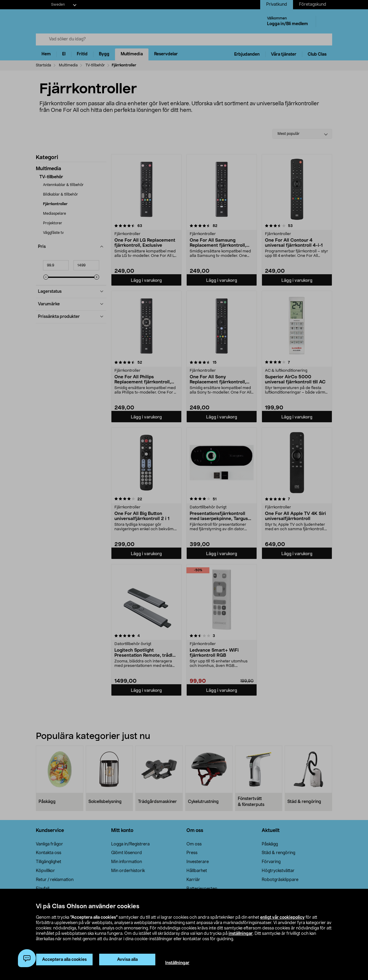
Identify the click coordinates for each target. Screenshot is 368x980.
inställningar (241, 934)
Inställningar (177, 963)
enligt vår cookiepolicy (282, 917)
